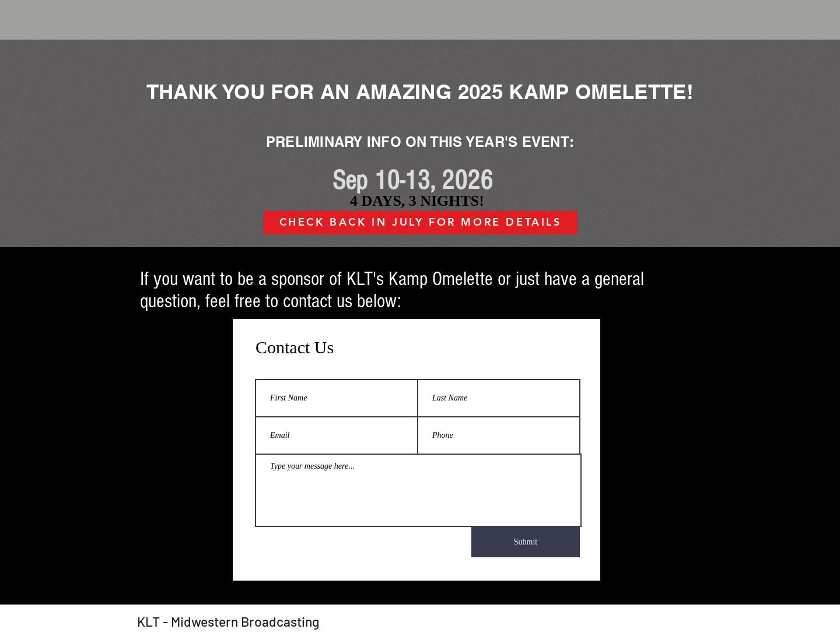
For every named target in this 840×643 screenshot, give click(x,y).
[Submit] (526, 542)
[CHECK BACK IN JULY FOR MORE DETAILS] (420, 222)
